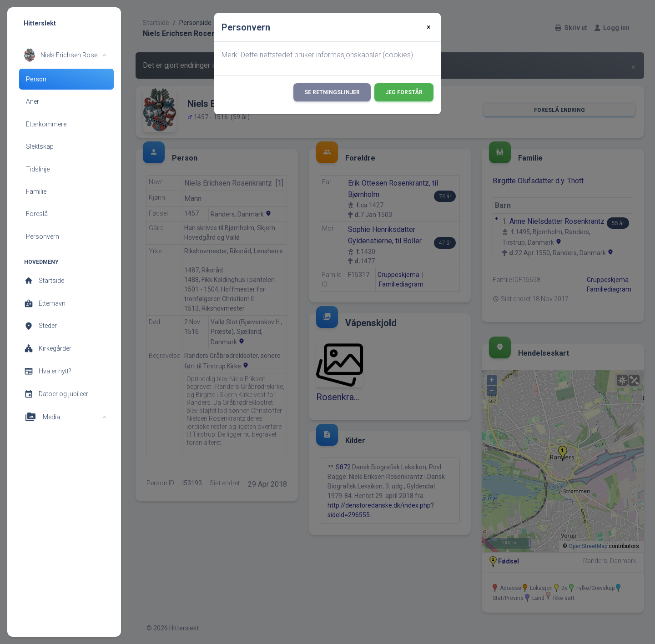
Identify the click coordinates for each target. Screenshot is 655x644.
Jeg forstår (404, 92)
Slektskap (40, 146)
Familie (36, 191)
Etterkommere (46, 124)
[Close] (429, 27)
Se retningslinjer (332, 92)
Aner (33, 101)
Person (36, 79)
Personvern (43, 236)
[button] (65, 55)
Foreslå (37, 214)
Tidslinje (38, 169)
